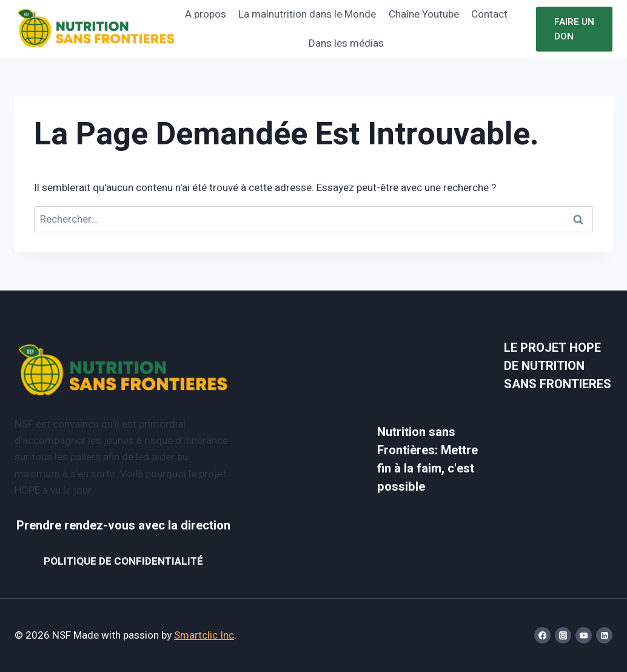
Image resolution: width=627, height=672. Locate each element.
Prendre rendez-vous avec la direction (123, 526)
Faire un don (574, 29)
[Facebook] (542, 635)
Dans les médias (346, 43)
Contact (489, 14)
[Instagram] (563, 635)
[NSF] (96, 29)
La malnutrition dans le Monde (307, 14)
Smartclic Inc (204, 635)
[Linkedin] (604, 635)
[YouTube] (584, 635)
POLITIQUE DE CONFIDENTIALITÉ (123, 561)
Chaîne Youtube (424, 14)
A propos (206, 14)
